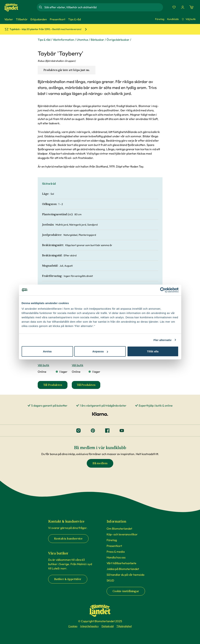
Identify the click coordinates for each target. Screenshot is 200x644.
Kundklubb (173, 19)
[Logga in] (183, 7)
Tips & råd (44, 40)
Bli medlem (100, 463)
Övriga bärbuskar (118, 40)
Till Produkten (55, 386)
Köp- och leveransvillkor (122, 534)
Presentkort (114, 546)
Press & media (116, 552)
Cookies (73, 626)
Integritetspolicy (89, 626)
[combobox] (103, 7)
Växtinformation (63, 40)
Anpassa (100, 351)
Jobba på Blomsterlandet (123, 569)
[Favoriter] (174, 7)
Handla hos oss (116, 557)
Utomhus (82, 40)
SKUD (110, 580)
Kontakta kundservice (68, 539)
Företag (160, 19)
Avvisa (47, 351)
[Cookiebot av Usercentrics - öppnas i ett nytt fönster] (163, 290)
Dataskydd (108, 626)
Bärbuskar (97, 40)
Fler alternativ (162, 340)
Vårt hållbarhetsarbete (121, 563)
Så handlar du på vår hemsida (125, 575)
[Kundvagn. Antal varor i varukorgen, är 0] (191, 7)
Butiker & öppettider (68, 579)
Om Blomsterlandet (119, 529)
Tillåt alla (153, 351)
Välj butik (189, 19)
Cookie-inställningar (126, 591)
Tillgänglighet (124, 626)
